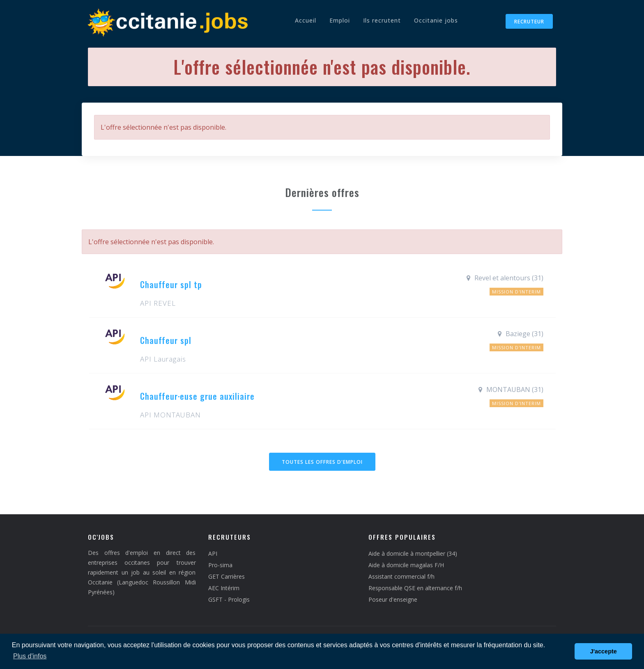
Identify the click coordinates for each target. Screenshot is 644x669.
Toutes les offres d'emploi (322, 462)
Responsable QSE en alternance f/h (415, 588)
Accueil (306, 20)
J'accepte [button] (604, 651)
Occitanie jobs (436, 20)
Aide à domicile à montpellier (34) (413, 553)
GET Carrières (227, 576)
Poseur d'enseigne (393, 599)
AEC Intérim (224, 588)
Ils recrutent (382, 20)
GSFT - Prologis (229, 599)
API (213, 553)
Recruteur (529, 22)
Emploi (340, 20)
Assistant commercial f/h (401, 576)
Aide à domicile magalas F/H (406, 565)
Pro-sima (220, 565)
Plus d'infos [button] (30, 656)
